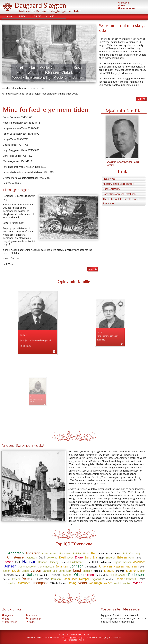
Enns (88, 557)
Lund (77, 570)
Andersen (16, 553)
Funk (18, 562)
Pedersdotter (119, 575)
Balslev (77, 554)
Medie (38, 16)
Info (52, 16)
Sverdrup (11, 583)
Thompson (40, 583)
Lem (69, 571)
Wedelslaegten (128, 8)
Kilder (32, 622)
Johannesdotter (27, 567)
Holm (88, 562)
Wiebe (138, 583)
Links (124, 6)
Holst (95, 562)
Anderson (33, 553)
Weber (108, 583)
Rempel (84, 579)
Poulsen (56, 579)
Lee (55, 571)
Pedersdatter (103, 575)
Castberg (135, 554)
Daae (79, 557)
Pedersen (136, 575)
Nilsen (56, 575)
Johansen (62, 566)
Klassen (119, 566)
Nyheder (10, 616)
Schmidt (131, 579)
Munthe (131, 571)
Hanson (42, 562)
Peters (16, 579)
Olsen (79, 575)
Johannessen (46, 567)
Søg (7, 619)
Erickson (110, 558)
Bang (86, 554)
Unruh (63, 583)
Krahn (7, 571)
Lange (25, 571)
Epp (102, 558)
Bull (125, 554)
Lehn (62, 571)
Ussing (72, 583)
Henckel (64, 562)
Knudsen (131, 566)
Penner (7, 579)
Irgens (118, 562)
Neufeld (20, 575)
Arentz (54, 554)
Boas (102, 554)
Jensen (10, 566)
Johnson (77, 566)
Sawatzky (108, 579)
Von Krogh (95, 583)
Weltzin (127, 583)
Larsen (36, 570)
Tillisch (54, 583)
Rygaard (96, 579)
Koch (141, 567)
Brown (110, 554)
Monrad (120, 571)
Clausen (32, 558)
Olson (90, 575)
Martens (109, 571)
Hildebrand (77, 562)
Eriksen (122, 557)
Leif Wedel (80, 640)
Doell (62, 557)
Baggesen (65, 554)
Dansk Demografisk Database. (119, 194)
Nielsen (32, 575)
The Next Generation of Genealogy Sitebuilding (63, 637)
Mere (139, 99)
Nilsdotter (45, 575)
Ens (95, 557)
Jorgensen (91, 567)
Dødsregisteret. (111, 189)
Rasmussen (70, 579)
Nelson (9, 575)
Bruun (118, 554)
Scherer (120, 579)
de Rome (52, 558)
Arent (45, 554)
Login (8, 17)
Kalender (34, 616)
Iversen (127, 562)
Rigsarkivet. (109, 179)
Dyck (70, 558)
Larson (47, 571)
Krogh (16, 571)
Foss (138, 558)
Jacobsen (139, 562)
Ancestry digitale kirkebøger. (118, 184)
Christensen (16, 557)
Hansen (29, 562)
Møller (141, 571)
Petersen (29, 579)
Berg (94, 553)
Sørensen (24, 583)
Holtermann (106, 562)
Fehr (131, 558)
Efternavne (11, 622)
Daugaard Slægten (40, 5)
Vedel (82, 583)
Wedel (117, 583)
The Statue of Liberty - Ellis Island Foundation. (121, 201)
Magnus (98, 571)
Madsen (87, 571)
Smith (141, 579)
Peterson (43, 579)
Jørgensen (105, 566)
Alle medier (35, 619)
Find (22, 16)
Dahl (42, 557)
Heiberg (53, 562)
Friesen (8, 562)
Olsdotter (67, 575)
